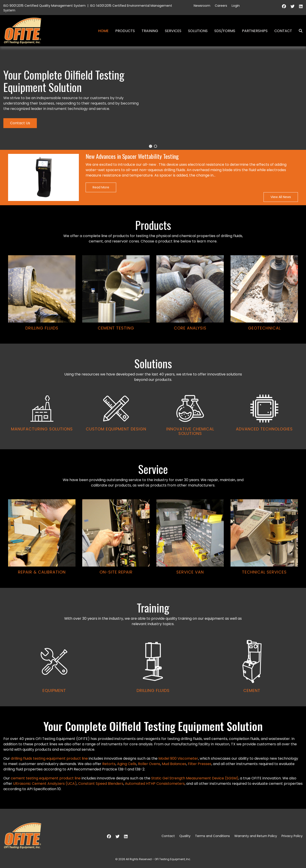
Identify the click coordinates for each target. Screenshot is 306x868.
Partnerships (255, 31)
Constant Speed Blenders (101, 784)
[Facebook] (284, 6)
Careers (221, 6)
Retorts (109, 764)
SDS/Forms (225, 31)
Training (150, 31)
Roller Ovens (149, 764)
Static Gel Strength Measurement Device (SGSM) (195, 778)
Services (173, 31)
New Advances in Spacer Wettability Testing (132, 156)
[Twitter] (293, 6)
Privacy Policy (292, 836)
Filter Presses (200, 764)
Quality (185, 836)
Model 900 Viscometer (178, 758)
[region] (153, 376)
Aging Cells (127, 764)
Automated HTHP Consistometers (155, 784)
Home (103, 31)
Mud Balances (174, 764)
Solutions (198, 31)
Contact (283, 31)
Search (299, 31)
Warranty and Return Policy (256, 836)
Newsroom (202, 6)
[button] (151, 146)
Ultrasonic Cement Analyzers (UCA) (45, 784)
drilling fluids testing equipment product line (49, 758)
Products (125, 31)
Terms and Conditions (212, 836)
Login (236, 6)
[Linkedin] (301, 6)
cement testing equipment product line (46, 778)
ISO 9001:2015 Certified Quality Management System (44, 6)
